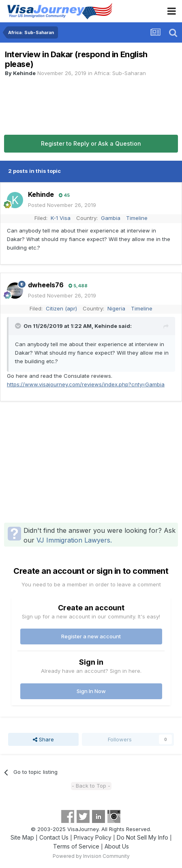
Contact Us (54, 837)
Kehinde (24, 73)
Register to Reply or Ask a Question (91, 143)
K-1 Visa (61, 218)
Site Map (22, 837)
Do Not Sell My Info (142, 837)
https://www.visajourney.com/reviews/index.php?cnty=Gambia (86, 384)
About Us (117, 846)
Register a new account (91, 636)
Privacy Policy (93, 837)
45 (64, 195)
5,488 (78, 286)
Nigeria (116, 308)
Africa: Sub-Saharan (120, 73)
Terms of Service (76, 846)
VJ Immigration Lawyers (73, 540)
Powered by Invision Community (91, 856)
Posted (62, 205)
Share (43, 739)
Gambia (111, 218)
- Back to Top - (91, 786)
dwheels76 (46, 285)
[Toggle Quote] (19, 326)
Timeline (137, 218)
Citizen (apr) (61, 308)
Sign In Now (91, 691)
